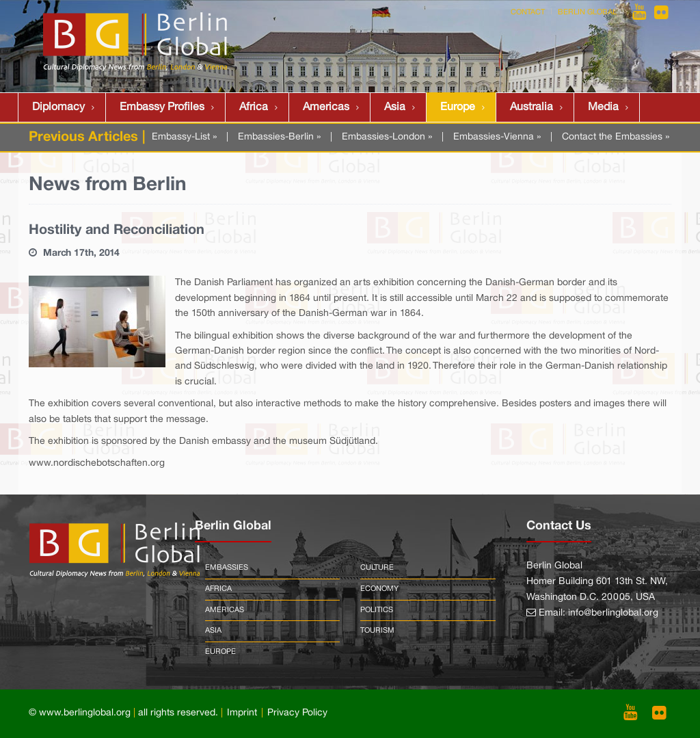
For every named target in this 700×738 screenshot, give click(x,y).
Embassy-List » (184, 137)
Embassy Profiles (162, 107)
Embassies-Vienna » (497, 137)
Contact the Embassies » (616, 137)
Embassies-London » (387, 137)
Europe (458, 107)
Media (603, 107)
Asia (395, 107)
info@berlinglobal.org (613, 613)
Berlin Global (587, 12)
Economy (379, 589)
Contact (528, 12)
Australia (531, 107)
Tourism (377, 631)
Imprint (242, 713)
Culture (377, 568)
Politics (377, 610)
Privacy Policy (297, 713)
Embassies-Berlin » (279, 137)
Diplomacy (58, 107)
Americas (326, 107)
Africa (254, 107)
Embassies (227, 568)
